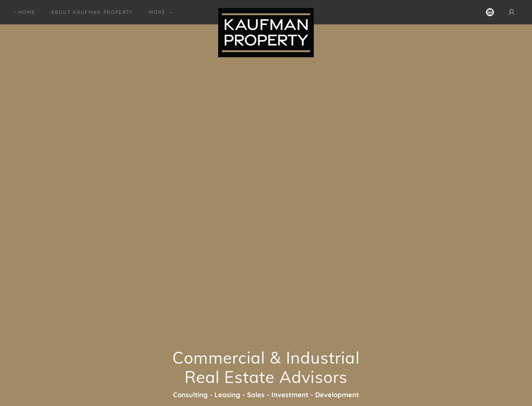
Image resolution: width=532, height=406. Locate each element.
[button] (159, 12)
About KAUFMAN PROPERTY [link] (92, 12)
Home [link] (27, 12)
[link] (266, 11)
